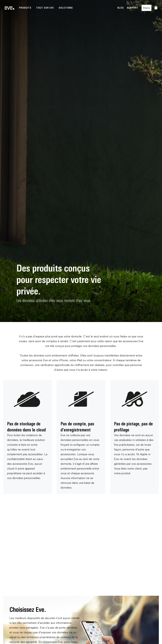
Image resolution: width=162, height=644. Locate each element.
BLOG (121, 8)
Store (146, 8)
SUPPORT (133, 8)
